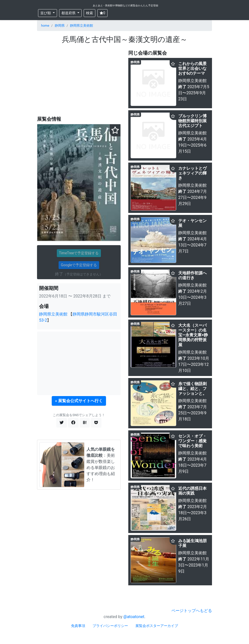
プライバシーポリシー (110, 626)
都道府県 (69, 13)
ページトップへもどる (192, 611)
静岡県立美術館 (82, 26)
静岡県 (60, 26)
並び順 (46, 13)
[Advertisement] (79, 80)
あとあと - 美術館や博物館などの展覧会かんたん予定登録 (126, 5)
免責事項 (78, 626)
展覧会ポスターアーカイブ (157, 626)
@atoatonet (134, 617)
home (45, 26)
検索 (90, 13)
